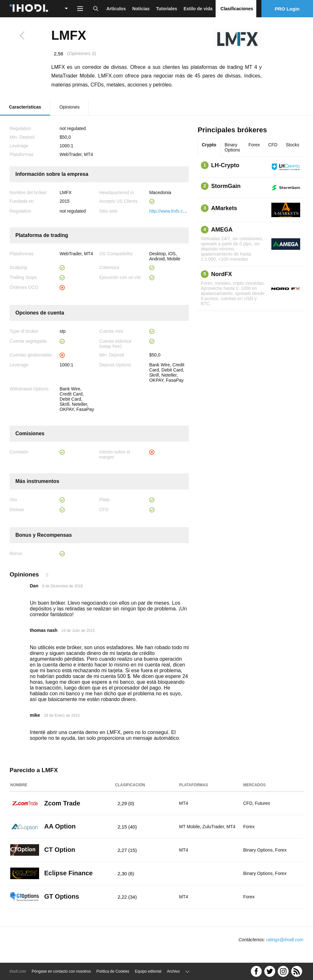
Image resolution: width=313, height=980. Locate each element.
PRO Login (287, 9)
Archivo (173, 971)
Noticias (141, 9)
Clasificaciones (237, 9)
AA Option (60, 826)
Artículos (116, 9)
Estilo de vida (198, 9)
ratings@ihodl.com (285, 940)
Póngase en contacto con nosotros (61, 971)
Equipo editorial (148, 971)
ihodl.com (18, 971)
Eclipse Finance (68, 873)
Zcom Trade (62, 803)
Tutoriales (167, 9)
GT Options (62, 896)
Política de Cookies (113, 971)
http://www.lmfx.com (169, 211)
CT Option (60, 850)
